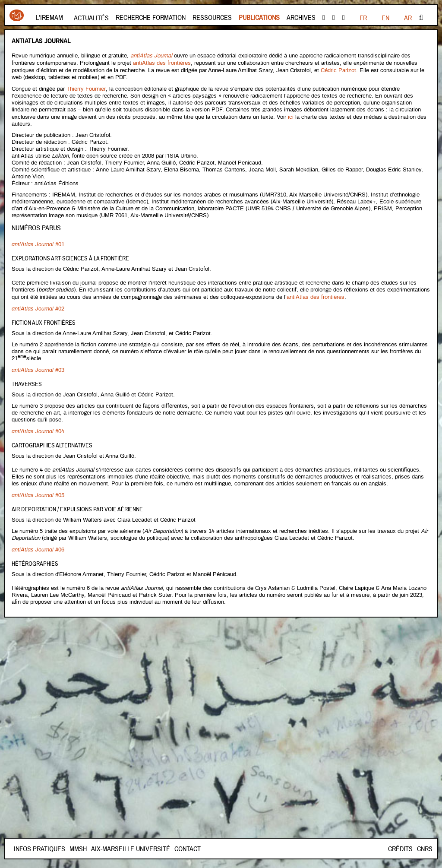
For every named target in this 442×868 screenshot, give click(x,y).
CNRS (425, 849)
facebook (324, 18)
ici (292, 115)
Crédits (400, 849)
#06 (38, 545)
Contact (83, 849)
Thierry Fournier (86, 87)
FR (363, 18)
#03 (38, 366)
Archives (301, 18)
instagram (344, 18)
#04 (38, 427)
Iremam (17, 15)
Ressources (212, 18)
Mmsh (109, 849)
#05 (38, 491)
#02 (38, 306)
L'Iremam (49, 18)
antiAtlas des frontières (162, 62)
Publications (259, 18)
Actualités (91, 18)
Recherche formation (151, 18)
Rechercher (421, 18)
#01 (38, 242)
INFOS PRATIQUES (39, 849)
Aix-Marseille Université (161, 849)
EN (385, 18)
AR (408, 18)
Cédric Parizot (338, 69)
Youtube (334, 18)
